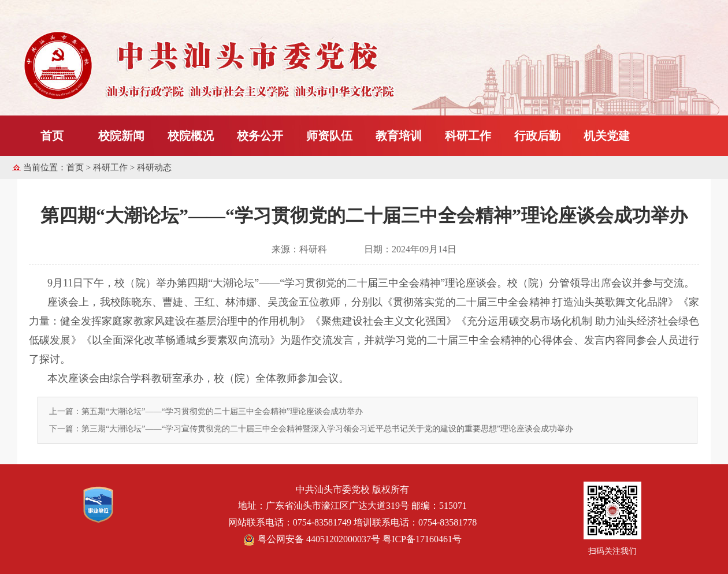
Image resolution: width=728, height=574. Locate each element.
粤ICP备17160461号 (422, 539)
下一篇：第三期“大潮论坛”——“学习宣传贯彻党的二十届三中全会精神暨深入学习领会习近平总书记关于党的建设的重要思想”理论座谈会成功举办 (311, 429)
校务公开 (260, 136)
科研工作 (468, 136)
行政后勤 (537, 136)
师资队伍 (329, 136)
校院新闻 (121, 136)
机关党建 (607, 136)
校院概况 (191, 136)
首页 (52, 136)
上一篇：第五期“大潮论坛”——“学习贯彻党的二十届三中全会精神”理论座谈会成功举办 (206, 411)
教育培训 (399, 136)
